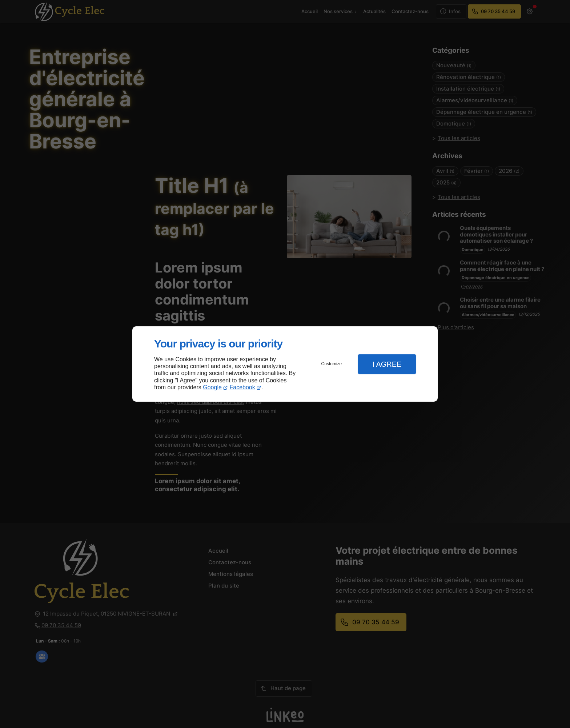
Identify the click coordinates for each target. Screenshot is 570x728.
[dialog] (285, 364)
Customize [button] (332, 364)
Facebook (242, 387)
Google (212, 387)
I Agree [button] (387, 364)
